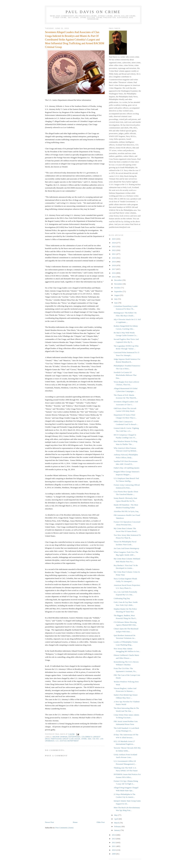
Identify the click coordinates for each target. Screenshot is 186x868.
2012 (114, 842)
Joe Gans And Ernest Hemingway (126, 548)
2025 (114, 239)
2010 (114, 850)
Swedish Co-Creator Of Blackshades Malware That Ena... (125, 375)
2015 (114, 277)
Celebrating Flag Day (122, 598)
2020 (114, 258)
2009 (114, 854)
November (118, 284)
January (117, 830)
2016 (114, 273)
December (118, 280)
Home (75, 822)
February (118, 826)
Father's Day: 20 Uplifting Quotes (126, 468)
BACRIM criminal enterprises (67, 737)
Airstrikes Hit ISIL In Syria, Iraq (126, 511)
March (117, 823)
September (119, 291)
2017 (114, 269)
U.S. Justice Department (67, 741)
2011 (114, 846)
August (117, 295)
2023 (114, 246)
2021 (114, 254)
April (116, 819)
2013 (114, 839)
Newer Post (49, 822)
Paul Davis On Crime (93, 12)
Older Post (101, 822)
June (116, 303)
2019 (114, 262)
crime (84, 739)
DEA (90, 739)
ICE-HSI (96, 739)
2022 (114, 250)
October (117, 288)
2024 (114, 243)
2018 (114, 265)
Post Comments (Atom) (65, 828)
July (116, 299)
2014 (114, 835)
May (116, 815)
